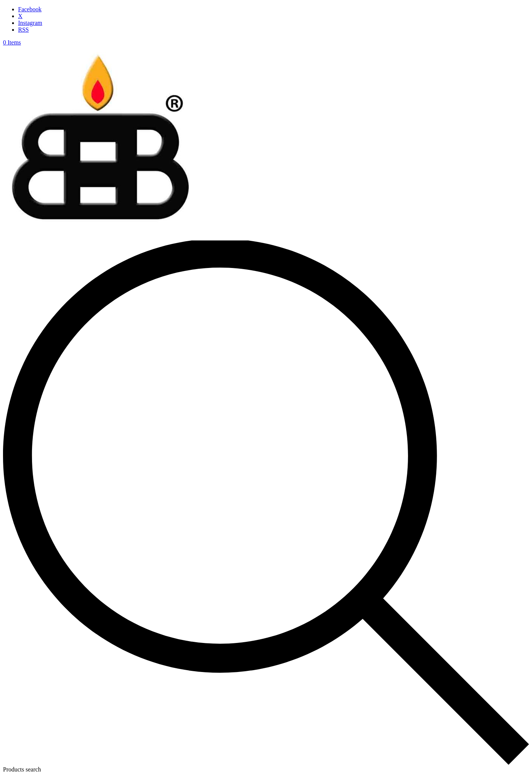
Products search (22, 769)
